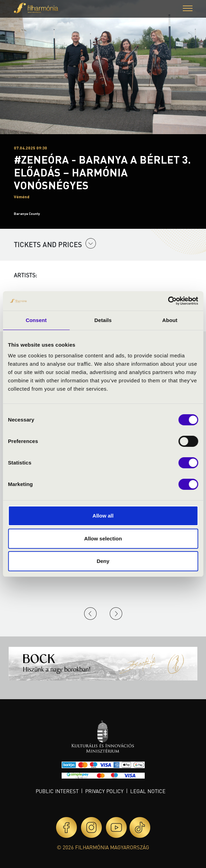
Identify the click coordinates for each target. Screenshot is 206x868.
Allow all (103, 516)
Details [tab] (103, 320)
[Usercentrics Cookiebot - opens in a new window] (168, 301)
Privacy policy (104, 791)
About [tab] (170, 320)
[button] (188, 9)
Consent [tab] (36, 320)
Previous (90, 614)
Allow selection (103, 539)
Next (116, 614)
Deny (103, 561)
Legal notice (148, 791)
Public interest (57, 791)
